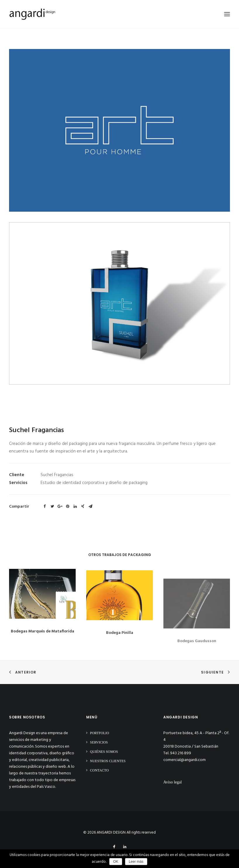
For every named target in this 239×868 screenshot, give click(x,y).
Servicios (99, 742)
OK (116, 862)
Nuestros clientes (108, 761)
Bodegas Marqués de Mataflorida (43, 638)
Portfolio (99, 733)
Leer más (136, 862)
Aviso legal (173, 782)
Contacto (99, 770)
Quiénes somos (104, 752)
